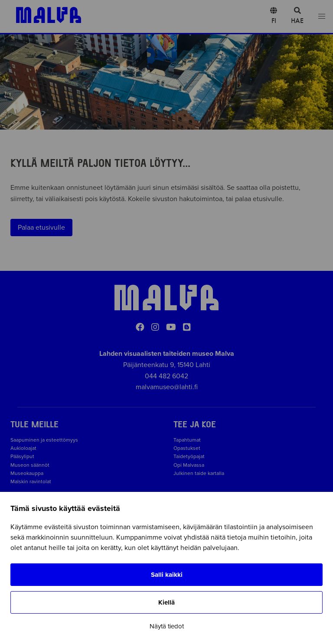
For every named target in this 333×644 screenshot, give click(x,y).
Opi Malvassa (189, 465)
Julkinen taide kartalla (199, 473)
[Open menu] (322, 17)
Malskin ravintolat (31, 481)
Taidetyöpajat (189, 456)
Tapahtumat (187, 440)
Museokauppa (27, 473)
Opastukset (187, 448)
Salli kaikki (167, 575)
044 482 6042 (166, 376)
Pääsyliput (22, 456)
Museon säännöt (31, 465)
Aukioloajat (23, 448)
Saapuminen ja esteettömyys (44, 440)
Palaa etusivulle (41, 228)
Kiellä (166, 602)
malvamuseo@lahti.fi (167, 387)
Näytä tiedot (167, 626)
